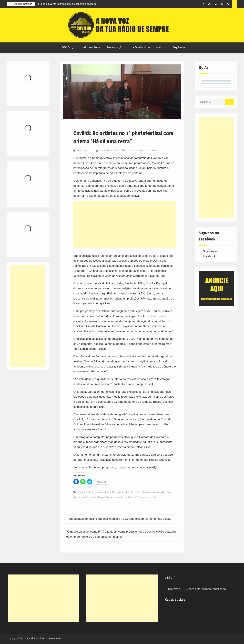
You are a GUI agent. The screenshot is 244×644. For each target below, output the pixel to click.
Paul (169, 492)
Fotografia (146, 492)
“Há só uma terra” (146, 497)
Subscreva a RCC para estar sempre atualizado (195, 589)
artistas (107, 492)
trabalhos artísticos (126, 497)
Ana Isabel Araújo (109, 151)
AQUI (156, 467)
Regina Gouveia (106, 497)
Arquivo (177, 47)
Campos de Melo (121, 492)
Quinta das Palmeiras (85, 497)
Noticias (139, 151)
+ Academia (140, 47)
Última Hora (151, 151)
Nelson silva (159, 492)
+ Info (160, 47)
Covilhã (135, 492)
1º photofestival (85, 492)
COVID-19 (67, 47)
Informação (90, 47)
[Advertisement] (125, 225)
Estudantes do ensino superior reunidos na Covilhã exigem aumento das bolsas (120, 519)
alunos (98, 492)
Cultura (130, 151)
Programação (115, 47)
